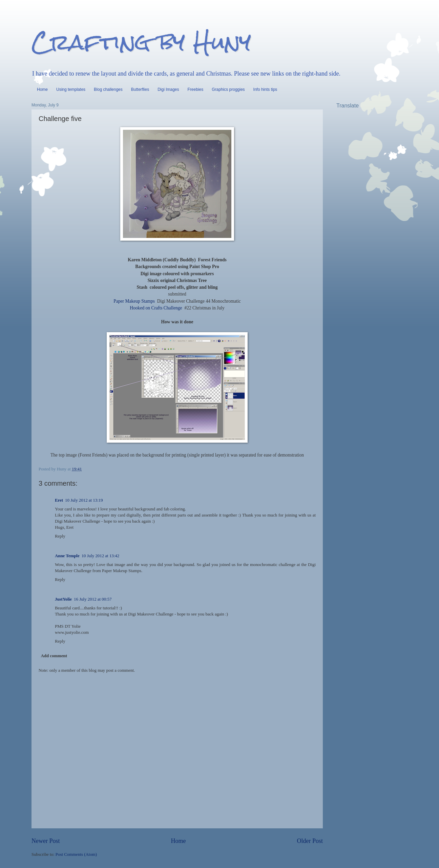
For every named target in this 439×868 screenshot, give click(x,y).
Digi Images (168, 89)
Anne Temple (67, 556)
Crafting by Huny (141, 42)
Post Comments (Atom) (76, 854)
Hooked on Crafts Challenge (156, 308)
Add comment (54, 656)
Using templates (71, 89)
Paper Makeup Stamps (134, 301)
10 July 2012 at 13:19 (84, 500)
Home (42, 89)
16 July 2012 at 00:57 (93, 599)
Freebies (196, 89)
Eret (59, 500)
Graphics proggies (228, 89)
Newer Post (46, 841)
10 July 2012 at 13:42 (101, 556)
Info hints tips (265, 89)
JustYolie (63, 599)
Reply (60, 536)
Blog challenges (108, 89)
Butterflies (140, 89)
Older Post (310, 841)
